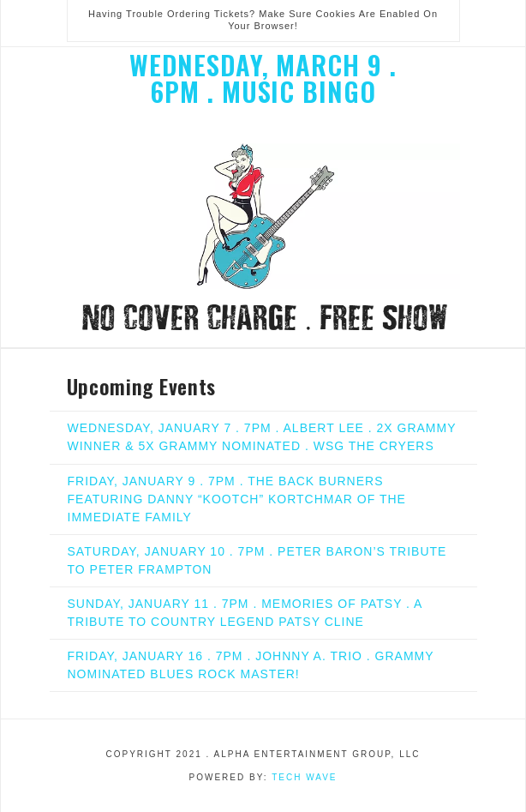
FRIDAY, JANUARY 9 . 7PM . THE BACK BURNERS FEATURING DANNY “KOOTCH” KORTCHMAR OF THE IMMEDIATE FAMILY (237, 499)
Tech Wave (304, 777)
